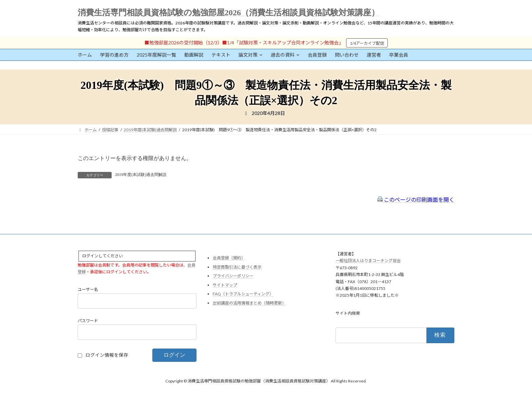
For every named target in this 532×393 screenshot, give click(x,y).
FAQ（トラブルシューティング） (243, 294)
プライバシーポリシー (233, 276)
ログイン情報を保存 (107, 355)
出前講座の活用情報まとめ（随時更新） (249, 303)
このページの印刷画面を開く (416, 200)
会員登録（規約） (229, 258)
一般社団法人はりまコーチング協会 (368, 261)
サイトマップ (225, 285)
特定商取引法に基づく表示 (237, 267)
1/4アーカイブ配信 (367, 43)
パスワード (88, 321)
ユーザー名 (88, 290)
